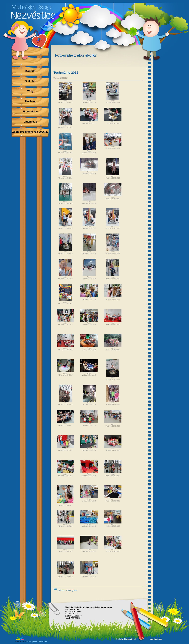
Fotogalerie (30, 111)
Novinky (30, 101)
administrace (156, 639)
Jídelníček (30, 122)
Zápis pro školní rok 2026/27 (30, 132)
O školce (30, 81)
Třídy (30, 91)
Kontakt (30, 71)
